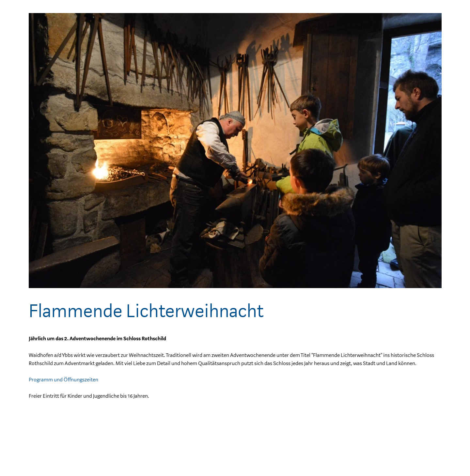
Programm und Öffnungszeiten (63, 380)
